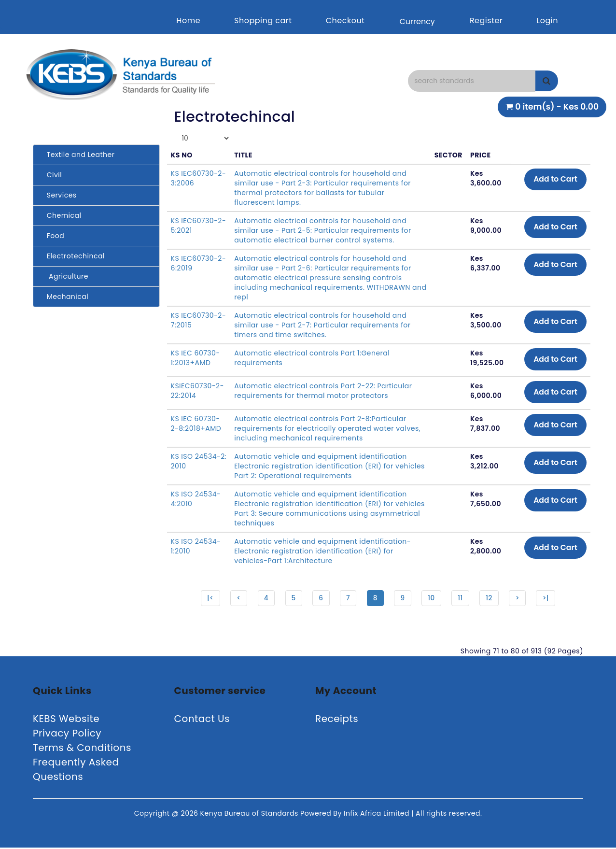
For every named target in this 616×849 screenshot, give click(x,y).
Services (59, 195)
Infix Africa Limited (378, 815)
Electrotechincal (73, 256)
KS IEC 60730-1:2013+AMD (196, 358)
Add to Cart (554, 179)
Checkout (345, 21)
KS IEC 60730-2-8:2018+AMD (196, 424)
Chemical (61, 215)
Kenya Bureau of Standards (250, 815)
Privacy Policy (67, 735)
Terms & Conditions (82, 749)
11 (462, 598)
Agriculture (64, 276)
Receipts (337, 720)
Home (188, 21)
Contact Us (202, 720)
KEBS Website (66, 720)
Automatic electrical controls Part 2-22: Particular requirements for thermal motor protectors (323, 391)
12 (491, 598)
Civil (51, 175)
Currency (417, 21)
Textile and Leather (77, 155)
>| (549, 598)
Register (486, 21)
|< (207, 598)
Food (52, 236)
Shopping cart (263, 21)
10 (433, 598)
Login (547, 21)
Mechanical (64, 297)
